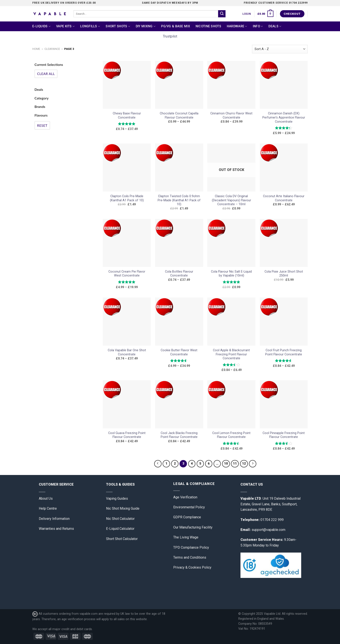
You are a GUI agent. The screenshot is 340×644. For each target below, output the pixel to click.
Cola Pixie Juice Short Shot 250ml (284, 274)
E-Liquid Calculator (120, 529)
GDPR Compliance (187, 517)
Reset (42, 125)
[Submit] (222, 14)
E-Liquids (41, 26)
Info (258, 26)
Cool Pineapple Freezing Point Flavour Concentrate (284, 435)
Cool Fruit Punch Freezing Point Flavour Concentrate (284, 352)
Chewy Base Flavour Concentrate (127, 115)
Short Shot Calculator (122, 539)
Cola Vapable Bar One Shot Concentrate (127, 352)
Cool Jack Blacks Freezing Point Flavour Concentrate (179, 435)
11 (235, 463)
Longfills (90, 26)
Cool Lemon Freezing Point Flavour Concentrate (231, 435)
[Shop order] (280, 49)
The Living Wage (186, 537)
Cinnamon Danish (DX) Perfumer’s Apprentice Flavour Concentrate (284, 117)
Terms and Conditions (190, 557)
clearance (52, 49)
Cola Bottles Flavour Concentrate (179, 274)
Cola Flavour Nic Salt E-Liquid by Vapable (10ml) (231, 274)
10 (226, 463)
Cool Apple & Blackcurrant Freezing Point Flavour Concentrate (231, 354)
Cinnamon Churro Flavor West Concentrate (231, 115)
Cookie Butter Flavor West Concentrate (179, 352)
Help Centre (48, 508)
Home (36, 49)
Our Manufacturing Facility (193, 527)
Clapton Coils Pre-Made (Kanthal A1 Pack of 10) (127, 198)
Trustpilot (170, 36)
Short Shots (118, 26)
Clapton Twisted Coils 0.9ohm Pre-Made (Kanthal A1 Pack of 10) (179, 200)
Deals (275, 26)
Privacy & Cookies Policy (192, 567)
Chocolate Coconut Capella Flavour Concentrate (179, 115)
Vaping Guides (117, 498)
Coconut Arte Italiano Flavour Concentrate (284, 198)
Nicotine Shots (208, 26)
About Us (46, 498)
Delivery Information (54, 519)
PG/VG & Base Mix (176, 26)
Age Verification (185, 497)
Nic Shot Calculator (120, 519)
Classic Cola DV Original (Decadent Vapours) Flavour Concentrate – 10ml (231, 200)
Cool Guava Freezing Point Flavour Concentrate (127, 435)
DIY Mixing (146, 26)
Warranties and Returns (56, 529)
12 (244, 463)
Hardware (237, 26)
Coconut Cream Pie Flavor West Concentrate (127, 274)
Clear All (46, 74)
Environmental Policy (189, 507)
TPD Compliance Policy (191, 547)
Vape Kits (65, 26)
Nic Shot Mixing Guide (123, 508)
